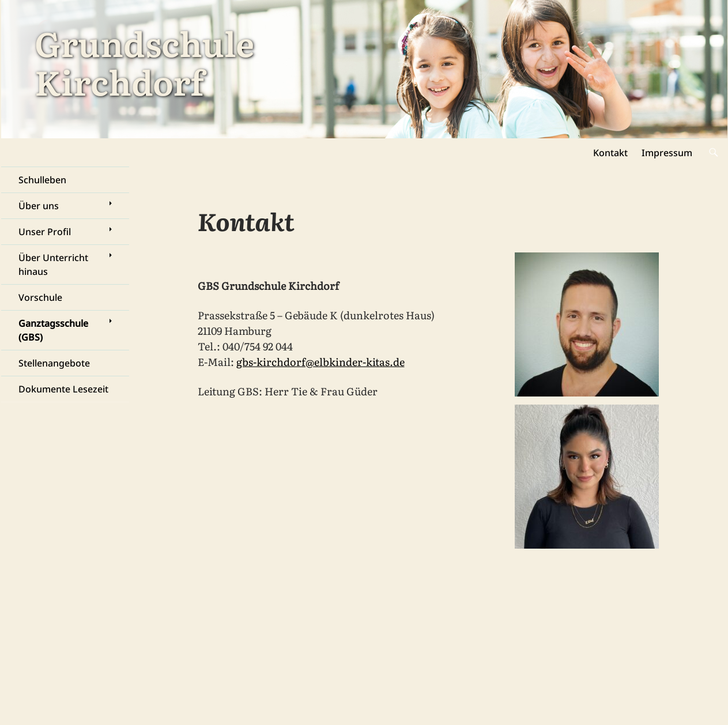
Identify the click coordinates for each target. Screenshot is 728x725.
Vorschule (40, 297)
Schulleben (42, 180)
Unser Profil (45, 232)
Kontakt (610, 153)
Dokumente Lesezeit (63, 389)
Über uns (39, 206)
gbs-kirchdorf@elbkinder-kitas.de (320, 362)
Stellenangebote (54, 363)
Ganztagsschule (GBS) (53, 330)
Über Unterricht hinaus (53, 265)
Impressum (667, 153)
